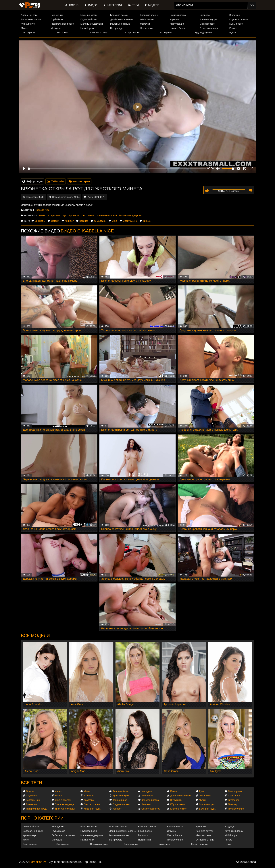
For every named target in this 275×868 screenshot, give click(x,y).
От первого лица (209, 28)
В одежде (235, 15)
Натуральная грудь (37, 809)
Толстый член (34, 800)
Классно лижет (178, 809)
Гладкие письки (121, 804)
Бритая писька (178, 15)
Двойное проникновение (124, 19)
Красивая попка (150, 800)
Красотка (89, 800)
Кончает (69, 221)
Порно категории (42, 818)
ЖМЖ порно (147, 19)
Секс (115, 221)
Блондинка (147, 796)
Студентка (32, 796)
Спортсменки (132, 33)
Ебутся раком (178, 804)
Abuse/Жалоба (246, 862)
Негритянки (146, 28)
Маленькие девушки (92, 24)
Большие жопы (89, 15)
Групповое (234, 800)
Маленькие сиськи (120, 24)
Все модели (35, 635)
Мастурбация (177, 24)
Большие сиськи (119, 15)
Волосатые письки (31, 19)
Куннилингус (28, 24)
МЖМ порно (236, 24)
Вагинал (84, 221)
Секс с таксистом (151, 809)
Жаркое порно (207, 804)
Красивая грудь (92, 809)
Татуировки (166, 33)
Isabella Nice (43, 210)
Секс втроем (28, 33)
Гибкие (147, 221)
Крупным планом (239, 19)
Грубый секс (57, 19)
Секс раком (62, 33)
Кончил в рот (120, 800)
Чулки (233, 33)
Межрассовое (207, 24)
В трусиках (176, 800)
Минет (24, 28)
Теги (133, 5)
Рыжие (233, 28)
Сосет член (234, 796)
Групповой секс (89, 19)
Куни (202, 791)
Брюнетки (205, 15)
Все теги (32, 783)
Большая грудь (207, 809)
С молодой (100, 221)
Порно (72, 5)
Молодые (56, 28)
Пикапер (233, 804)
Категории (112, 5)
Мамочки (145, 24)
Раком (174, 791)
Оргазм (55, 221)
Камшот (59, 796)
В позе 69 (89, 796)
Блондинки (57, 15)
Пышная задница (64, 804)
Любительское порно (62, 24)
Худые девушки (203, 33)
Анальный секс (29, 15)
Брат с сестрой (121, 796)
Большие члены (149, 15)
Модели (152, 5)
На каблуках (87, 28)
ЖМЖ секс (205, 796)
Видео (91, 5)
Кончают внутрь (208, 19)
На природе (117, 28)
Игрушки (174, 19)
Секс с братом (63, 800)
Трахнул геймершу (65, 809)
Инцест (59, 791)
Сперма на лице (99, 33)
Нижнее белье (178, 28)
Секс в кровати (92, 804)
